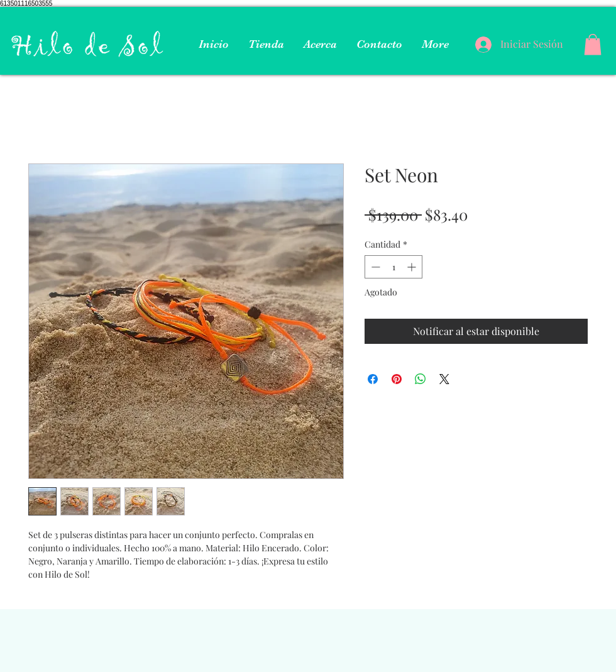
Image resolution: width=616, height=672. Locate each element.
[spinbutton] (393, 267)
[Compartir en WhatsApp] (421, 379)
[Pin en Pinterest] (397, 379)
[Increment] (413, 267)
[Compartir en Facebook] (373, 379)
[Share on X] (444, 379)
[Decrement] (374, 267)
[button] (593, 44)
